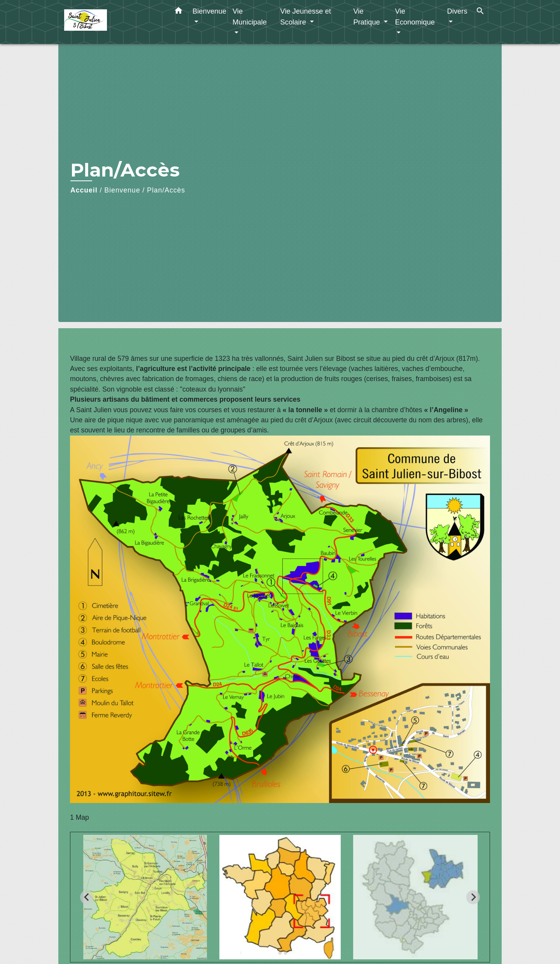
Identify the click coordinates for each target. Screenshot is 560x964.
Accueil (84, 190)
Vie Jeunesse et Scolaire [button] (305, 17)
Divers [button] (457, 11)
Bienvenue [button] (209, 11)
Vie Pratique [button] (367, 17)
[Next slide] (473, 897)
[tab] (274, 953)
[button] (178, 12)
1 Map (80, 817)
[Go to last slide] (87, 897)
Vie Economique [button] (415, 17)
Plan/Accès (166, 190)
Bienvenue (122, 190)
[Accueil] (113, 22)
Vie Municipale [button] (250, 17)
